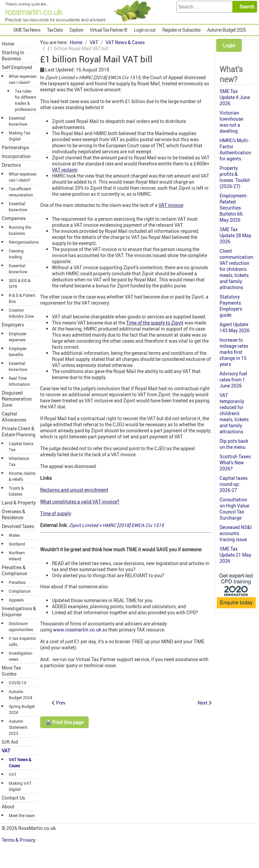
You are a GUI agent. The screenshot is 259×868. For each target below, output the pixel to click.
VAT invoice (171, 205)
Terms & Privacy (19, 840)
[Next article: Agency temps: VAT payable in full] (205, 703)
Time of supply (56, 513)
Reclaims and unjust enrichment (74, 490)
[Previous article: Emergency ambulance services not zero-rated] (59, 703)
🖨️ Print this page (64, 722)
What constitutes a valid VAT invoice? (80, 502)
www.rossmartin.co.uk (77, 630)
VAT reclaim (65, 170)
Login (229, 45)
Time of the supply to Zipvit (155, 323)
